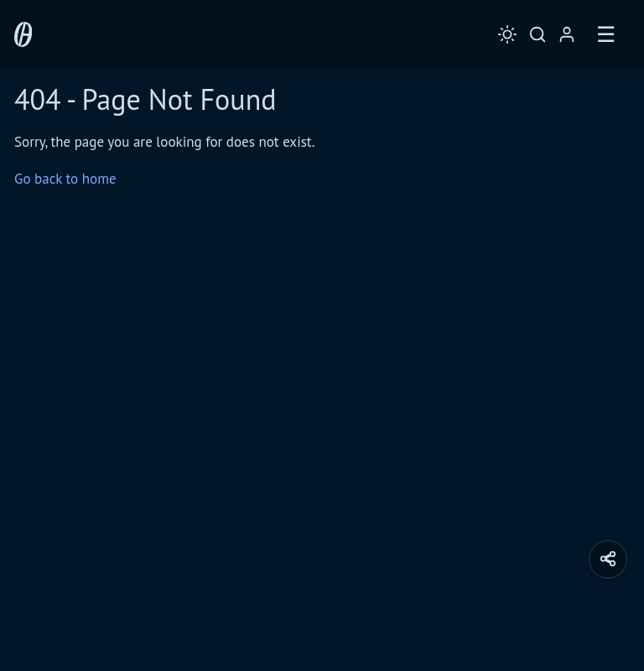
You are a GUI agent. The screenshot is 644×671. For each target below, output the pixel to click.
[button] (608, 559)
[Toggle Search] (538, 34)
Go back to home (65, 179)
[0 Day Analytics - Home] (23, 34)
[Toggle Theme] (507, 34)
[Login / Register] (567, 34)
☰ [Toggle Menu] (606, 34)
